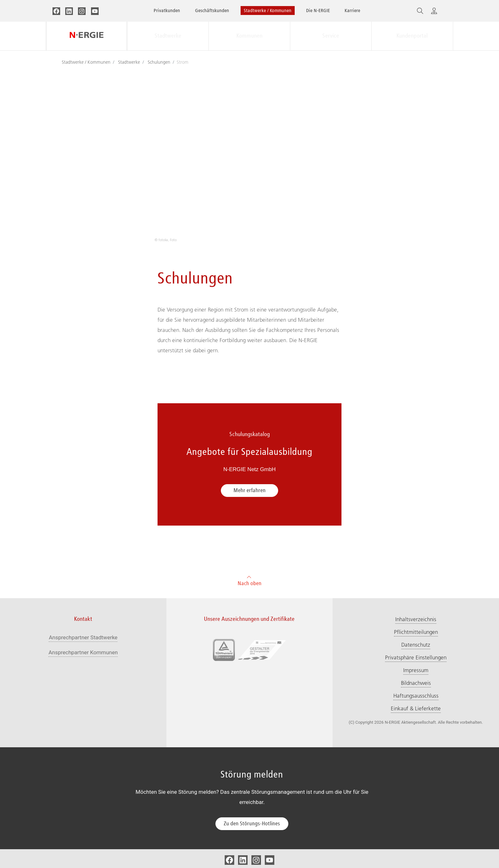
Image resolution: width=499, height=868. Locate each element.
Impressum (416, 670)
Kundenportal (412, 36)
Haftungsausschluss (416, 696)
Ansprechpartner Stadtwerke (83, 637)
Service (331, 36)
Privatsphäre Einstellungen (416, 657)
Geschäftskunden (212, 10)
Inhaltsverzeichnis (416, 619)
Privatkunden (167, 10)
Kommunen (250, 36)
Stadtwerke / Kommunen (268, 10)
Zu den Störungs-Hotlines (252, 823)
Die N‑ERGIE (318, 10)
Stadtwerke (168, 36)
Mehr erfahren (250, 490)
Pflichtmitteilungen (416, 632)
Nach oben (250, 580)
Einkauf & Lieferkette (416, 708)
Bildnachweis (416, 683)
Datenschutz (416, 645)
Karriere (352, 10)
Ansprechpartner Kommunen (83, 652)
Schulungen (159, 62)
